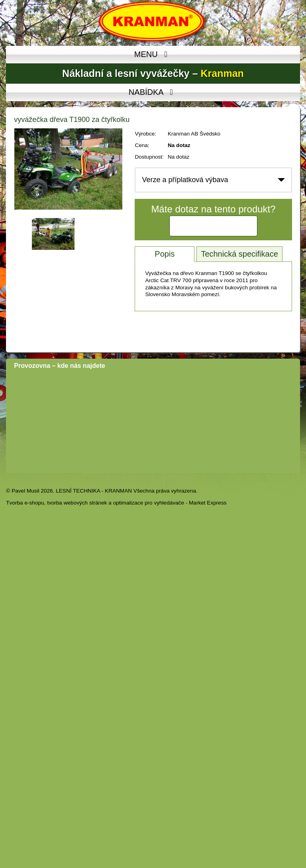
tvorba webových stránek (77, 503)
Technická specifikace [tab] (239, 254)
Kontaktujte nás (214, 226)
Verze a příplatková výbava (185, 180)
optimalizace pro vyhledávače (149, 503)
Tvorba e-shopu (25, 503)
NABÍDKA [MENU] (153, 92)
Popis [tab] (165, 254)
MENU (153, 55)
